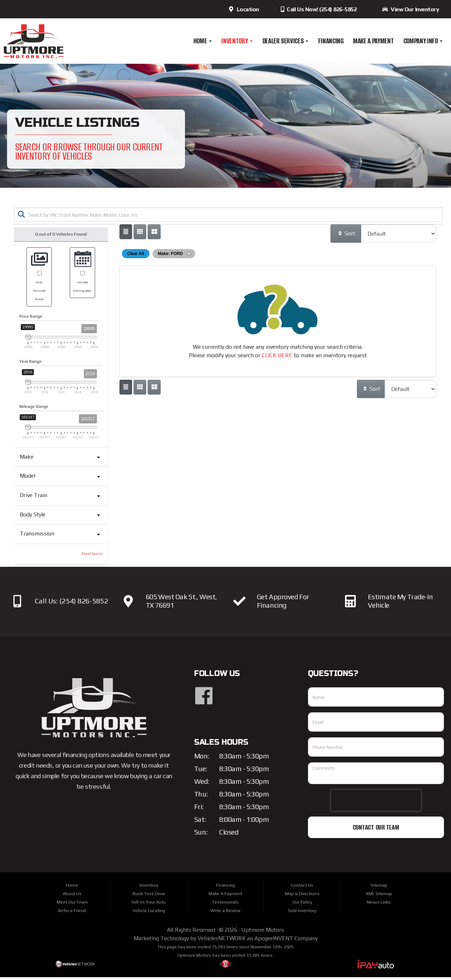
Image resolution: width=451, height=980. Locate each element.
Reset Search (92, 556)
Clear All (136, 256)
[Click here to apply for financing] (239, 604)
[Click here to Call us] (17, 604)
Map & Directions (302, 896)
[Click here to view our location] (128, 604)
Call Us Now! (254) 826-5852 (318, 9)
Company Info (423, 41)
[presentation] (376, 803)
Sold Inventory (302, 913)
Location (244, 9)
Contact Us (302, 888)
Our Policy (302, 905)
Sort (346, 236)
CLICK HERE (277, 358)
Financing (331, 41)
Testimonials (225, 905)
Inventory (237, 41)
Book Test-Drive (149, 896)
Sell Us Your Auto (149, 905)
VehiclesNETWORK (222, 941)
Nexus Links (379, 905)
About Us (72, 896)
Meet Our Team (72, 905)
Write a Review (225, 913)
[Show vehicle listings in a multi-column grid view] (154, 235)
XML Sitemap (379, 896)
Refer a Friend (72, 913)
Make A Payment (373, 41)
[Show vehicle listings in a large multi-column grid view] (140, 235)
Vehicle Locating (149, 913)
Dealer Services (286, 41)
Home (203, 41)
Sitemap (379, 888)
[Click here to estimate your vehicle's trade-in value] (350, 604)
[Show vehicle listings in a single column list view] (126, 235)
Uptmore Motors (263, 933)
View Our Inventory (411, 9)
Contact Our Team (376, 830)
